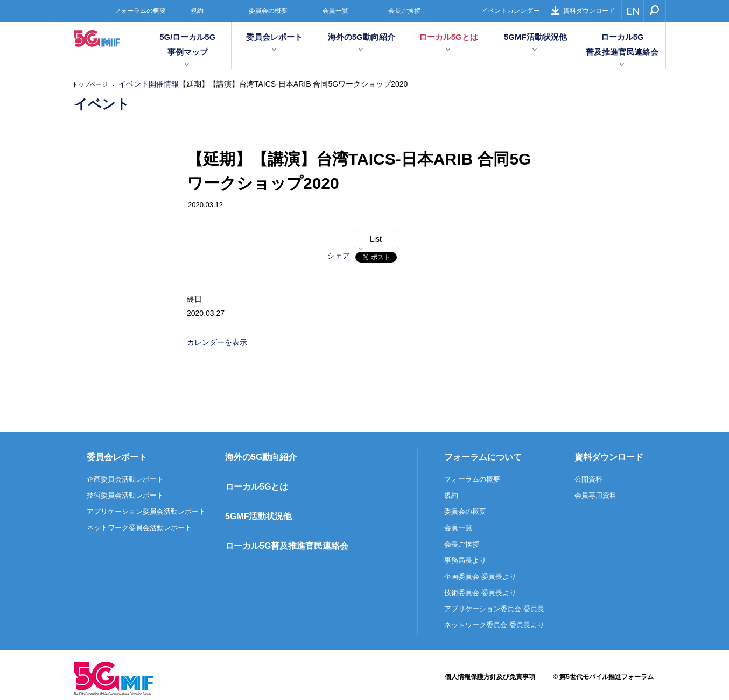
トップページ (90, 84)
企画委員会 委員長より (480, 577)
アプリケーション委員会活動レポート (146, 511)
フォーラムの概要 (140, 11)
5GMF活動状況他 (535, 37)
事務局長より (465, 560)
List (376, 239)
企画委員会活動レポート (125, 479)
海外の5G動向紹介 (362, 37)
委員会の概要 (268, 11)
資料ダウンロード (583, 10)
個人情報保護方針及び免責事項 (490, 677)
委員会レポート (274, 37)
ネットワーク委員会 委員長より (494, 625)
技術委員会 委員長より (480, 593)
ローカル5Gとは (448, 37)
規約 (197, 11)
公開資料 (588, 479)
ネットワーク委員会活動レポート (139, 528)
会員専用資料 (595, 495)
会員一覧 (335, 11)
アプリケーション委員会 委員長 (494, 609)
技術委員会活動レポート (125, 495)
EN (633, 11)
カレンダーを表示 (217, 342)
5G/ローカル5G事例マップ (187, 44)
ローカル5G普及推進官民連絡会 (622, 44)
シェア (339, 256)
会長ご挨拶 (404, 11)
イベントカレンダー (510, 11)
